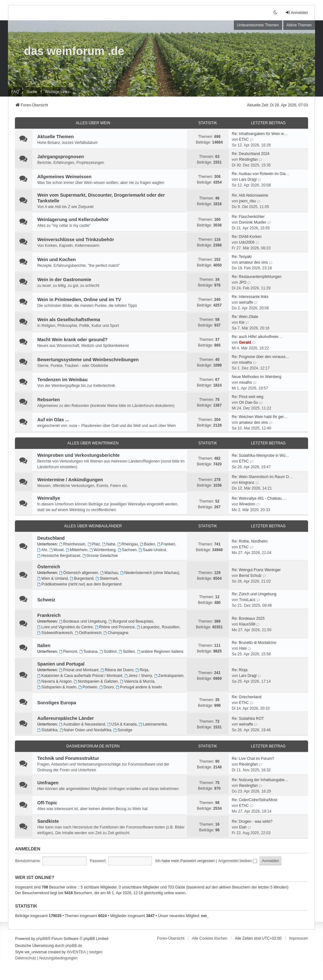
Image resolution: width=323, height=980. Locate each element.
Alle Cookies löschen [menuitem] (210, 938)
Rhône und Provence (115, 627)
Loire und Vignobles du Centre (65, 627)
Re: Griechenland (247, 697)
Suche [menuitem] (32, 92)
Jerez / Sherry (138, 676)
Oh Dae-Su (248, 402)
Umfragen (48, 783)
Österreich (49, 567)
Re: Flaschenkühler (248, 217)
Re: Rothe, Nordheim (250, 541)
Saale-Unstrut (152, 550)
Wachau (109, 573)
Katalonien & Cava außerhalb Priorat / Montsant (80, 676)
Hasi (243, 648)
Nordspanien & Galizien (96, 681)
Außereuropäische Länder (65, 718)
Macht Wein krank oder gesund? (72, 340)
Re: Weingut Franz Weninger (256, 570)
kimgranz (247, 483)
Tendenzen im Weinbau (62, 380)
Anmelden (27, 849)
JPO (243, 282)
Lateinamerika (153, 724)
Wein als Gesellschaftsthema (69, 320)
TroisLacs (247, 600)
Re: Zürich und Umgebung (254, 594)
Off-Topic (47, 803)
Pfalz (94, 544)
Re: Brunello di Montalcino (254, 643)
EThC (244, 139)
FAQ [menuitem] (15, 92)
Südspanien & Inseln (57, 687)
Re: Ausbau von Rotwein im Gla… (261, 174)
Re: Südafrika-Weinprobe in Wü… (261, 456)
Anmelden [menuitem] (297, 13)
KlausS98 (247, 624)
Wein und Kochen (56, 260)
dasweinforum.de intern (93, 746)
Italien (44, 645)
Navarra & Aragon (54, 681)
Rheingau (128, 544)
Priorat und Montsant (79, 670)
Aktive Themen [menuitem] (299, 25)
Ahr (42, 550)
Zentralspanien (169, 676)
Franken (166, 544)
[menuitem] (57, 92)
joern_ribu (247, 201)
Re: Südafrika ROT (248, 719)
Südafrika (47, 730)
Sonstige (123, 730)
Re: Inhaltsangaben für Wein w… (260, 134)
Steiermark (107, 578)
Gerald (245, 342)
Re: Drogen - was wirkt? (252, 821)
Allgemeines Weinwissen (64, 177)
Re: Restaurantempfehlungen (257, 277)
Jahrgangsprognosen (60, 157)
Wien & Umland (52, 578)
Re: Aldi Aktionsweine (250, 195)
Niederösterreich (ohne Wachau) (150, 573)
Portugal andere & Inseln (139, 687)
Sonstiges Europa (56, 703)
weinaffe (246, 302)
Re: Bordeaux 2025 (248, 618)
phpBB (42, 939)
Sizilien (127, 652)
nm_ (205, 916)
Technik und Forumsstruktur (68, 758)
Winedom (247, 504)
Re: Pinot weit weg (248, 397)
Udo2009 (247, 242)
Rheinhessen (72, 544)
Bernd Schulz (250, 576)
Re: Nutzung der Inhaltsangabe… (260, 780)
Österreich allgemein (79, 573)
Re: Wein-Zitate (245, 317)
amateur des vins (253, 262)
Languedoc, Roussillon (158, 627)
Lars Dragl (248, 179)
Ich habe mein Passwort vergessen (185, 861)
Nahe (109, 544)
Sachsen (127, 550)
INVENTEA (76, 952)
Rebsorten (48, 400)
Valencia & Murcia (137, 681)
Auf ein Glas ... (53, 420)
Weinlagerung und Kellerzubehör (73, 220)
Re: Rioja (240, 670)
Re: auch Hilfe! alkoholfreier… (257, 337)
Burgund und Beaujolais (131, 621)
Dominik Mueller (253, 222)
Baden (148, 544)
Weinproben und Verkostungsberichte (78, 455)
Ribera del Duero (117, 670)
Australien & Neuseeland (82, 724)
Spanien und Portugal (61, 664)
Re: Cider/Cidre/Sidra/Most (255, 800)
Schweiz (46, 600)
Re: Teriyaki (242, 257)
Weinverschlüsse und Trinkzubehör (76, 240)
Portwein (88, 687)
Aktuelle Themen (55, 137)
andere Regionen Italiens (160, 652)
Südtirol (108, 652)
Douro (107, 687)
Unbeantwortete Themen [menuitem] (258, 25)
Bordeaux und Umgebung (83, 621)
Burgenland (82, 578)
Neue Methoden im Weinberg (257, 377)
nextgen (96, 952)
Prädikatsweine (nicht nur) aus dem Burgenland (79, 584)
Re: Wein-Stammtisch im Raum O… (262, 477)
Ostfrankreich (88, 633)
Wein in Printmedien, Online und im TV (79, 300)
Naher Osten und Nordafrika (86, 730)
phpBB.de (74, 946)
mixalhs (245, 362)
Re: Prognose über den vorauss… (261, 357)
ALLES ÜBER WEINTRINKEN (93, 443)
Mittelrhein (76, 550)
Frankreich (49, 615)
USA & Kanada (122, 724)
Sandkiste (48, 821)
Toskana (89, 652)
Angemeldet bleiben (238, 861)
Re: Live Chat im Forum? (253, 759)
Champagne (116, 633)
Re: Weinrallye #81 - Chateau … (259, 498)
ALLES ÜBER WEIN (93, 123)
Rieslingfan (248, 159)
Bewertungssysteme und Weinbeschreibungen (88, 360)
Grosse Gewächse (100, 556)
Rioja (142, 670)
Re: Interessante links (250, 297)
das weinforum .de (74, 51)
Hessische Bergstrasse (59, 556)
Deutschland (51, 538)
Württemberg (102, 550)
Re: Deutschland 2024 (251, 154)
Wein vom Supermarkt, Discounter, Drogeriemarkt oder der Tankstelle (101, 198)
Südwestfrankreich (55, 633)
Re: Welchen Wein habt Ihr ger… (260, 417)
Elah (243, 827)
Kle (242, 322)
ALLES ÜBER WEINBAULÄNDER (93, 526)
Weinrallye (49, 498)
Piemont (68, 652)
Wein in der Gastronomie (64, 280)
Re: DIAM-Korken (247, 237)
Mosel (57, 550)
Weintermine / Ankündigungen (70, 480)
